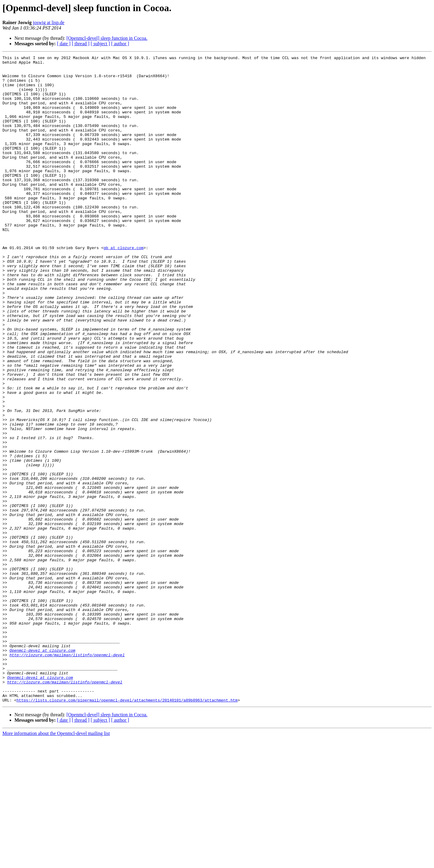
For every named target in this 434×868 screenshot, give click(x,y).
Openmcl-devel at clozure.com (42, 770)
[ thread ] (81, 44)
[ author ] (120, 44)
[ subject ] (100, 44)
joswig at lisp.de (49, 22)
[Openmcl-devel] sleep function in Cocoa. (107, 38)
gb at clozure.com (123, 287)
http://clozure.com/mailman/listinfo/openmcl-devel (67, 775)
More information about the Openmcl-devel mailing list (56, 863)
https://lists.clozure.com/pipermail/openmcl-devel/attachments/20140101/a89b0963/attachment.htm (127, 829)
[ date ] (64, 44)
